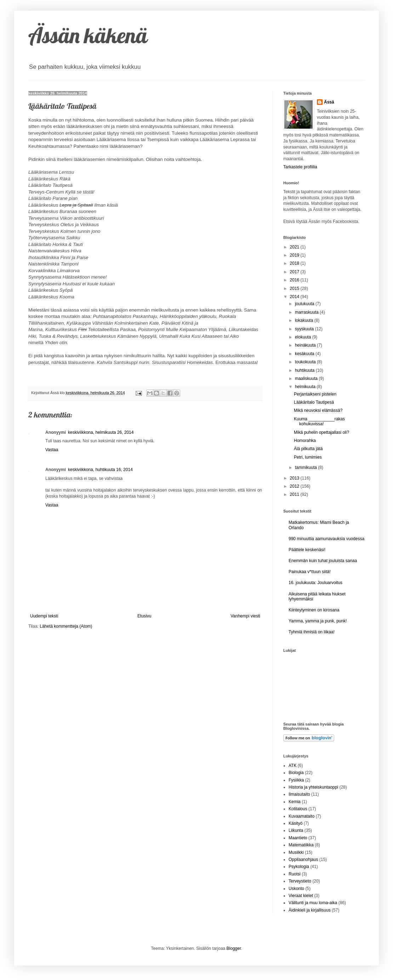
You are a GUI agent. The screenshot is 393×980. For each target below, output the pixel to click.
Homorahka (305, 441)
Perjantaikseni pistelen (315, 394)
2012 (295, 486)
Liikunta (296, 830)
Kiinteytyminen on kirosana (314, 610)
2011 (295, 494)
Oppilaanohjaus (303, 859)
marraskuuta (307, 312)
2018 (295, 263)
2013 (295, 478)
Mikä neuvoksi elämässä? (318, 410)
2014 (295, 297)
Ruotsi (295, 874)
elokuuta (304, 337)
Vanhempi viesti (245, 616)
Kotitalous (298, 809)
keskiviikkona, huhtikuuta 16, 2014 (100, 470)
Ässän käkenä (88, 35)
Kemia (295, 802)
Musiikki (296, 852)
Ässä (329, 102)
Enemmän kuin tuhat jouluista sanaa (323, 561)
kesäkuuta (305, 354)
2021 (295, 247)
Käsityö (295, 823)
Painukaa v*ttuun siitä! (310, 572)
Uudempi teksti (44, 616)
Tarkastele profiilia (300, 167)
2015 (295, 289)
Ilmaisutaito (299, 794)
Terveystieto (300, 881)
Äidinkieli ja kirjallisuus (310, 910)
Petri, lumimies (308, 457)
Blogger (234, 948)
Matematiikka (301, 845)
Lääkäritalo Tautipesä (314, 402)
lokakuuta (305, 320)
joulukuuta (305, 304)
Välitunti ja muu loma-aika (313, 903)
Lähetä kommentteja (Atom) (66, 626)
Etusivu (144, 616)
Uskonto (296, 889)
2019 (295, 255)
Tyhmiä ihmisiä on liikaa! (312, 632)
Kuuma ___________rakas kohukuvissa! (319, 421)
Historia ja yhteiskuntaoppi (313, 787)
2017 (295, 272)
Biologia (296, 773)
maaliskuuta (307, 379)
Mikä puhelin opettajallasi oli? (321, 432)
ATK (292, 766)
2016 (295, 280)
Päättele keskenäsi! (307, 550)
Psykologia (299, 867)
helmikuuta (306, 387)
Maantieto (298, 838)
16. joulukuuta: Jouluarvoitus (315, 583)
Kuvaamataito (301, 816)
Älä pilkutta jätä (308, 449)
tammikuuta (306, 467)
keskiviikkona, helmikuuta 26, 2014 (101, 432)
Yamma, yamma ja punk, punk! (318, 621)
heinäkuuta (306, 345)
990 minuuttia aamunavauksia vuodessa (326, 539)
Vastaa (52, 450)
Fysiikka (296, 780)
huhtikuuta (305, 370)
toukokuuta (306, 362)
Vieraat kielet (301, 896)
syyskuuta (305, 329)
